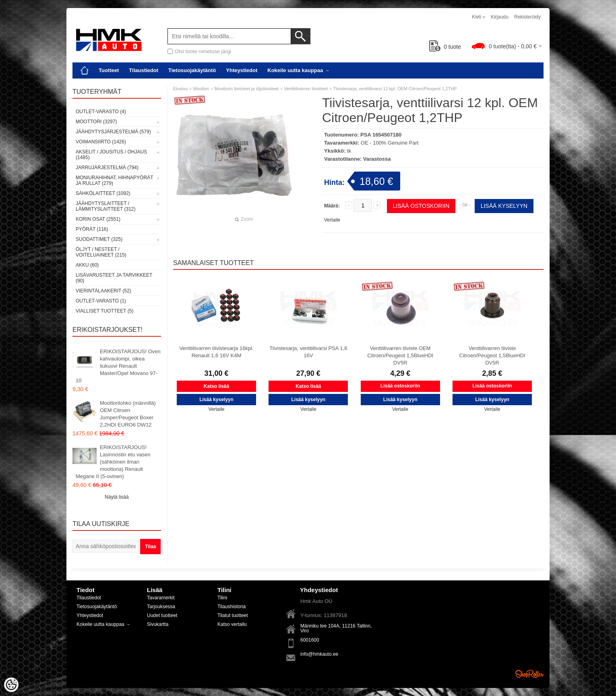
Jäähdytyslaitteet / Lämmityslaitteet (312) (105, 206)
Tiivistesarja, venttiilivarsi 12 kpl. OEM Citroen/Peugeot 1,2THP (395, 89)
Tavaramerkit (161, 598)
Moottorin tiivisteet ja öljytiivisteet (247, 89)
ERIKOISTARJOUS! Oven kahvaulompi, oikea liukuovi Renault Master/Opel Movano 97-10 (118, 366)
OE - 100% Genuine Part (390, 143)
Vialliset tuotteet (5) (104, 311)
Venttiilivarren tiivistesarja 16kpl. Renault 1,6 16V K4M (216, 352)
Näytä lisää (117, 497)
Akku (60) (87, 265)
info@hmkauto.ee (319, 654)
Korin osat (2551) (98, 219)
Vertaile (332, 220)
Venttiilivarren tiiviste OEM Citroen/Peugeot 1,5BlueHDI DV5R (400, 355)
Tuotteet (109, 70)
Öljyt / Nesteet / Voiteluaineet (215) (101, 252)
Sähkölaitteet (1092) (103, 193)
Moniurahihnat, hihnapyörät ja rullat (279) (114, 180)
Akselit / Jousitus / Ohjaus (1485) (111, 155)
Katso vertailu (232, 624)
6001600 (310, 640)
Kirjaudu (500, 17)
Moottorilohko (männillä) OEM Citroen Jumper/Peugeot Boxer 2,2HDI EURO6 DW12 (128, 414)
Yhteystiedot (242, 70)
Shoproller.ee (529, 674)
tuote (445, 47)
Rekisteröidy (527, 17)
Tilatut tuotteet (233, 615)
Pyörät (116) (92, 229)
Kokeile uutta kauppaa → (299, 70)
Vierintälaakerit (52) (103, 291)
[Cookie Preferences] (11, 685)
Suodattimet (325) (99, 239)
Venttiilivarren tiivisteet (306, 89)
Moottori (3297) (96, 122)
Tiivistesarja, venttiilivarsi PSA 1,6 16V (308, 352)
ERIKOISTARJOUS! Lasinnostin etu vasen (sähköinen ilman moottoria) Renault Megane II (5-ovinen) (113, 462)
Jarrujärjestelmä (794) (107, 168)
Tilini (222, 598)
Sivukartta (158, 624)
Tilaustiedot (144, 70)
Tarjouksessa (161, 607)
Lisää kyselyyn (504, 206)
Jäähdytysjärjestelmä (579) (113, 132)
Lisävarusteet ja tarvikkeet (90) (114, 278)
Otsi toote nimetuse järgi (203, 51)
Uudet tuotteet (162, 615)
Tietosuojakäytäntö (192, 70)
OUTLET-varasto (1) (101, 301)
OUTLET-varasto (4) (101, 112)
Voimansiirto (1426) (101, 142)
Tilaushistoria (232, 607)
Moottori (201, 89)
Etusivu (180, 89)
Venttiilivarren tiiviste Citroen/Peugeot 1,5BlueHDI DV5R (492, 355)
